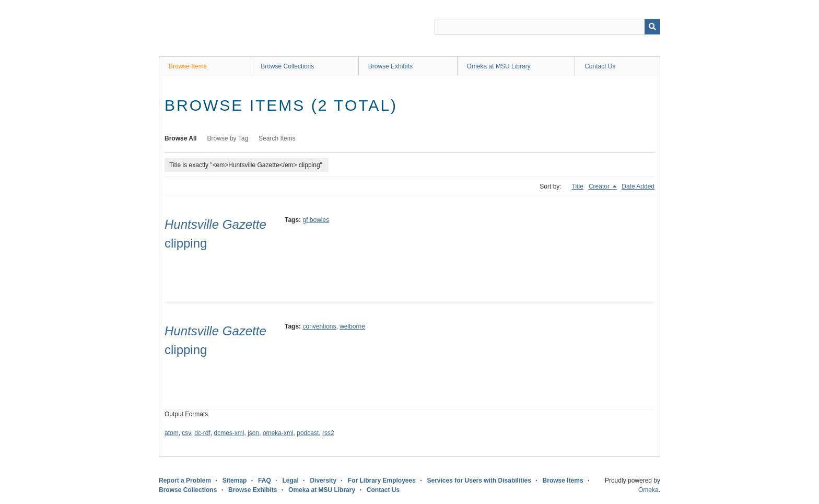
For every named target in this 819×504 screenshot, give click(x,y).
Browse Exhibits (390, 66)
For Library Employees (382, 480)
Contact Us (600, 66)
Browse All (181, 138)
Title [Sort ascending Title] (578, 186)
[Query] (547, 27)
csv (186, 433)
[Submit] (652, 27)
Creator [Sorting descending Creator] (600, 186)
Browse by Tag (228, 138)
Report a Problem (185, 480)
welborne (352, 326)
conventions (319, 326)
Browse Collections (287, 66)
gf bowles (316, 220)
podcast (308, 433)
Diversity (323, 480)
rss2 (328, 433)
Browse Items (188, 66)
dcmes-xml (229, 433)
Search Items (277, 138)
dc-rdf (202, 433)
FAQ (265, 480)
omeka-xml (278, 433)
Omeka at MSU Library (499, 66)
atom (172, 433)
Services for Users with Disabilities (479, 480)
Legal (290, 480)
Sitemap (235, 480)
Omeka (648, 490)
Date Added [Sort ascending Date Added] (638, 186)
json (253, 433)
